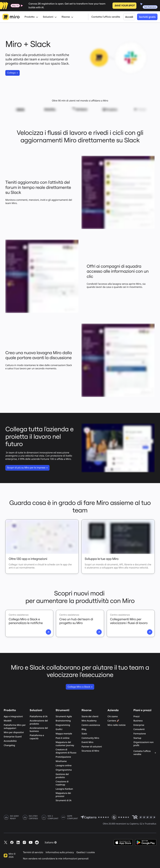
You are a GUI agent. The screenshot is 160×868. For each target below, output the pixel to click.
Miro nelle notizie (117, 725)
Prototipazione (63, 757)
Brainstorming (63, 721)
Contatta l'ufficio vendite (106, 17)
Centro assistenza (91, 725)
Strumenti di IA (64, 800)
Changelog (9, 745)
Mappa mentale (64, 734)
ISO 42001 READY (14, 817)
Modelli (8, 721)
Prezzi (136, 717)
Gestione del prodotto (62, 776)
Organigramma (64, 770)
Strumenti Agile (64, 717)
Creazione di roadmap (62, 783)
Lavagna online (64, 766)
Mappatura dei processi (63, 795)
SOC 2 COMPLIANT (53, 817)
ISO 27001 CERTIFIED (33, 817)
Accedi (129, 17)
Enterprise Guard (13, 737)
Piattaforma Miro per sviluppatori (15, 727)
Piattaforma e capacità (37, 737)
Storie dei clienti (90, 717)
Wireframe (61, 761)
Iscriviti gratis (147, 17)
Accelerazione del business (39, 730)
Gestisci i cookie (86, 852)
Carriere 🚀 (113, 721)
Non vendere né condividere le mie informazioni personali (56, 859)
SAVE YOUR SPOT (124, 6)
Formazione (140, 734)
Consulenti (139, 729)
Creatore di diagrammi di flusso (66, 751)
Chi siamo (113, 717)
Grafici (59, 729)
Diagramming (63, 725)
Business (138, 721)
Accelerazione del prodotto (39, 722)
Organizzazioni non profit (144, 744)
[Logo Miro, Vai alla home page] (11, 17)
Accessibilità (10, 741)
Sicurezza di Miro (90, 751)
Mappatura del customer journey (65, 744)
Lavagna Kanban (64, 789)
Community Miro (90, 738)
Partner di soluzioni (92, 747)
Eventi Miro (87, 742)
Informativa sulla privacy (60, 852)
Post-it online (62, 738)
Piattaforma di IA (39, 717)
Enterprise (139, 725)
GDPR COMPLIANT (72, 817)
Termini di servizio (33, 852)
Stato (84, 734)
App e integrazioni (13, 717)
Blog (84, 729)
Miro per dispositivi (14, 732)
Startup (137, 738)
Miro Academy (89, 721)
